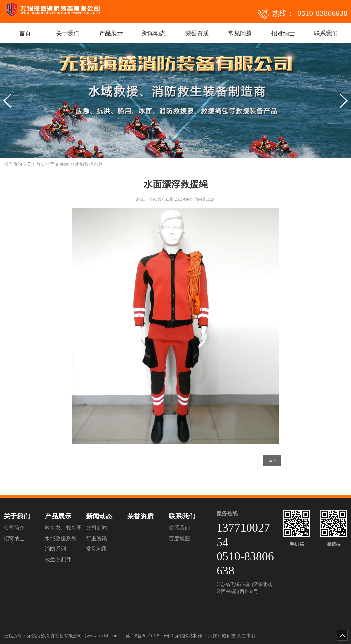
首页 (25, 33)
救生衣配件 (58, 560)
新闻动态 (154, 33)
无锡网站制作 (189, 636)
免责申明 (246, 636)
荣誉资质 (197, 33)
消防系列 (55, 549)
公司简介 (14, 528)
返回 (272, 461)
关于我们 (68, 33)
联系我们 (326, 33)
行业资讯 (97, 538)
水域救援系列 (61, 538)
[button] (8, 101)
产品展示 (111, 33)
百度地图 (179, 538)
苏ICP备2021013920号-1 (149, 636)
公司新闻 (97, 528)
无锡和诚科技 (222, 636)
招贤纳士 (283, 33)
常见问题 (240, 33)
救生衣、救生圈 (63, 528)
